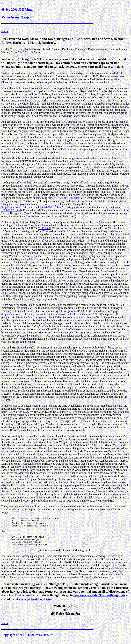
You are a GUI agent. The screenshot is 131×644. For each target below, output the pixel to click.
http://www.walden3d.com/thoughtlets (99, 599)
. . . (5, 30)
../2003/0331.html (69, 198)
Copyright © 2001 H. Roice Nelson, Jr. (27, 639)
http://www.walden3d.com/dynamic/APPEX (77, 314)
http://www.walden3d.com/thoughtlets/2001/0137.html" (33, 207)
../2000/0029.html (11, 210)
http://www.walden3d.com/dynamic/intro (25, 314)
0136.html (44, 228)
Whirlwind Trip (15, 17)
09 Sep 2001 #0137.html (17, 9)
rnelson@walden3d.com (35, 603)
